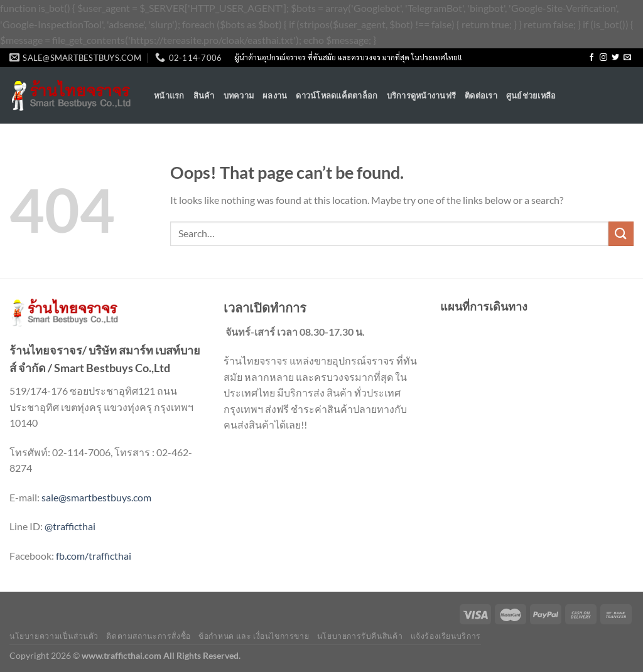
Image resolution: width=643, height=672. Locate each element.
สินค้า (204, 95)
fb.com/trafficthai (94, 556)
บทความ (239, 95)
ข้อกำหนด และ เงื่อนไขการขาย (254, 636)
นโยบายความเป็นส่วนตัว (54, 636)
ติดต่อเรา (481, 95)
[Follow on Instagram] (603, 58)
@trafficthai (70, 526)
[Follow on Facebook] (592, 58)
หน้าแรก (169, 95)
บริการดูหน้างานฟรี (422, 95)
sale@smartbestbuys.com (96, 497)
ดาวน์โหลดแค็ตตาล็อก (337, 95)
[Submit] (621, 234)
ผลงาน (275, 95)
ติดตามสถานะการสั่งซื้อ (148, 636)
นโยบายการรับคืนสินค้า (360, 636)
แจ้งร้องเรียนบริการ (446, 636)
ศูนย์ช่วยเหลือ (531, 95)
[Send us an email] (627, 58)
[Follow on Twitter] (615, 58)
